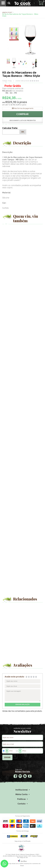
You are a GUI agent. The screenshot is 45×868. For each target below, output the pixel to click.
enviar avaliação (23, 704)
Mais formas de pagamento (24, 108)
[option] (11, 63)
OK (23, 132)
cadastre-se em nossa (22, 728)
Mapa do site (24, 857)
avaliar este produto (23, 81)
